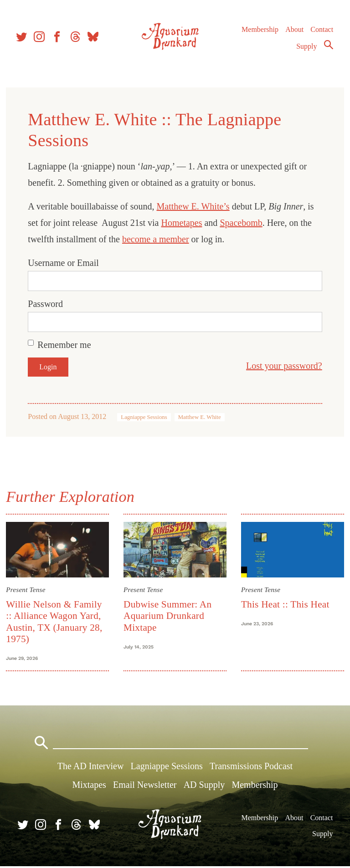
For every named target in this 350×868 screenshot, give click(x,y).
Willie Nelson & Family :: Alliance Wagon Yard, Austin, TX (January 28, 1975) (55, 621)
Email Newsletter (145, 786)
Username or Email (65, 263)
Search (328, 47)
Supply (306, 49)
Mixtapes (89, 786)
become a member (157, 239)
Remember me (65, 345)
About (294, 32)
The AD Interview (91, 768)
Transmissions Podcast (251, 768)
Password (47, 304)
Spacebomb (242, 223)
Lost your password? (283, 366)
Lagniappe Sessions (145, 417)
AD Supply (204, 786)
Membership (260, 32)
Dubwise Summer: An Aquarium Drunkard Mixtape (168, 615)
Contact (322, 32)
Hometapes (183, 223)
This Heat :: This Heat (285, 604)
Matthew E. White (201, 417)
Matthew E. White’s (194, 206)
